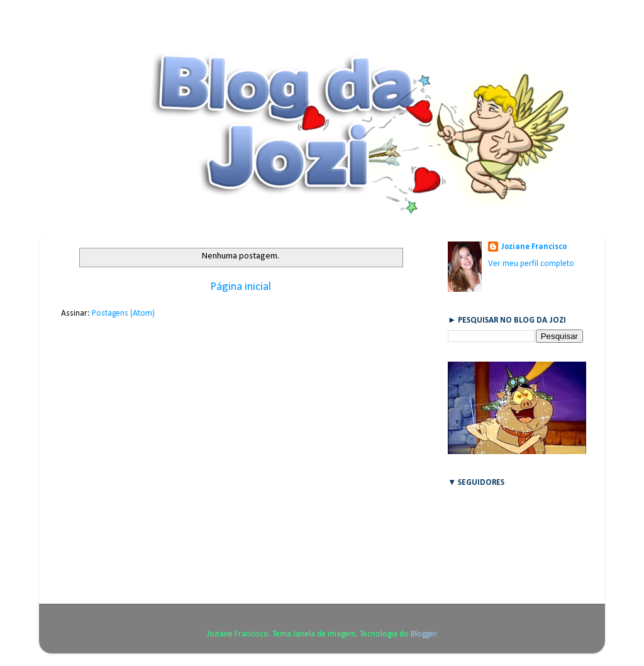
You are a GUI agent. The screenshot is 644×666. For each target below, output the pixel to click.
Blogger (424, 634)
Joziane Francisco (534, 247)
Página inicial (241, 287)
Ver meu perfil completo (531, 264)
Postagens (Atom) (123, 314)
